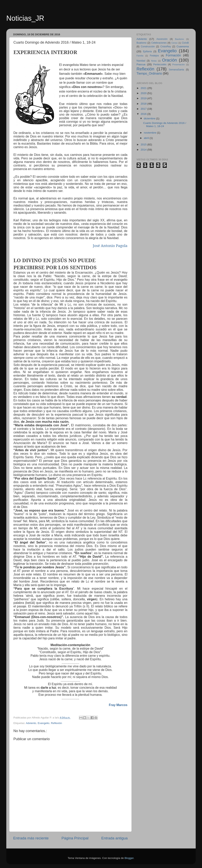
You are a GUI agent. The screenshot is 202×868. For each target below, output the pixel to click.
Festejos (154, 56)
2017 (144, 109)
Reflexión (56, 723)
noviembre (150, 133)
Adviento (31, 723)
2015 (144, 145)
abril (147, 138)
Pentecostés (160, 65)
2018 (144, 104)
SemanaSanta (176, 70)
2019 (144, 98)
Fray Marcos (118, 705)
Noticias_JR (25, 18)
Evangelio (43, 723)
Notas (154, 61)
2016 (144, 114)
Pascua (141, 64)
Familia (140, 56)
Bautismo (179, 39)
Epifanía (147, 51)
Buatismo (142, 43)
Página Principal (75, 838)
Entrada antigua (115, 838)
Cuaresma (183, 46)
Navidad (141, 61)
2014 (144, 150)
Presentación (179, 65)
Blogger (129, 858)
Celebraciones (159, 43)
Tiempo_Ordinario (149, 73)
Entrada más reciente (31, 838)
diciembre (150, 118)
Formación (173, 55)
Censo (174, 43)
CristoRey (166, 47)
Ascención (162, 39)
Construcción (148, 47)
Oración (169, 60)
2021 (144, 88)
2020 (144, 93)
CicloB (185, 43)
